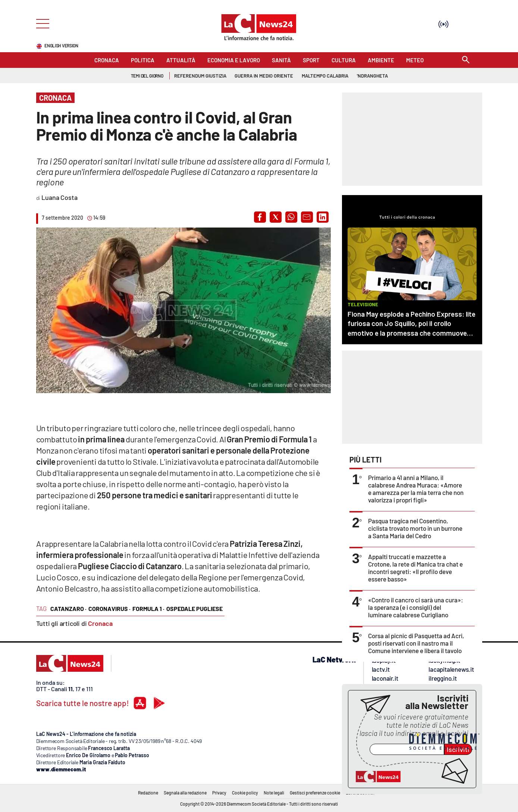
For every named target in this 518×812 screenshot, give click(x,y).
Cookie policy (245, 793)
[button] (260, 217)
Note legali (274, 793)
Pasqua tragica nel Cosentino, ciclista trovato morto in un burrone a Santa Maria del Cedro (415, 528)
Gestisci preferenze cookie (315, 793)
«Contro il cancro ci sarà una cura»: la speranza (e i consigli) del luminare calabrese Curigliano (416, 607)
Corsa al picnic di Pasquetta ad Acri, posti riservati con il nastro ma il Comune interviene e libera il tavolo (416, 643)
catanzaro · (68, 609)
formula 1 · (148, 609)
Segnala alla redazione (185, 793)
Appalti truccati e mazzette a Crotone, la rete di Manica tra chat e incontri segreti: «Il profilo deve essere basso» (415, 568)
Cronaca (100, 623)
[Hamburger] (40, 23)
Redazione (148, 793)
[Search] (466, 60)
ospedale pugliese (194, 609)
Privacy (219, 793)
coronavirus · (109, 609)
